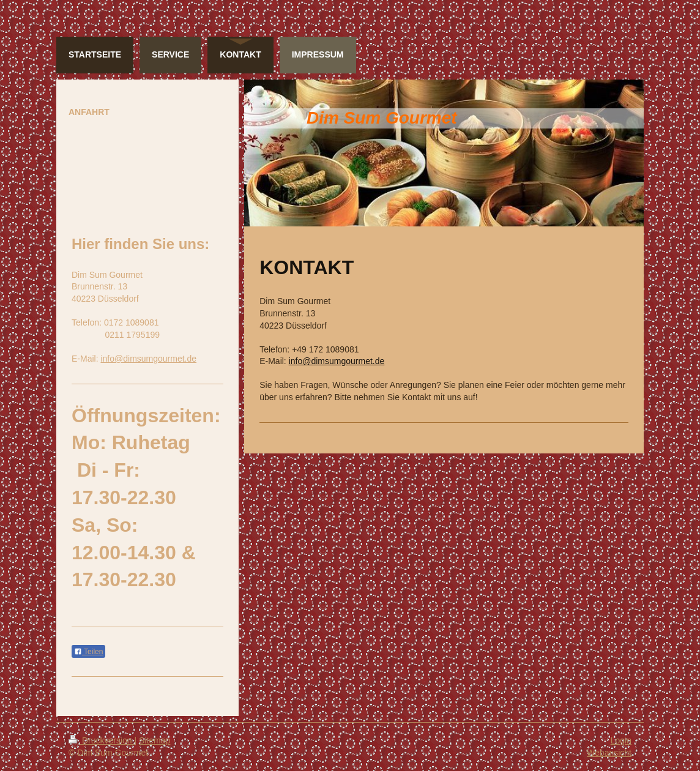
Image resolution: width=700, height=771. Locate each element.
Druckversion (101, 740)
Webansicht (609, 753)
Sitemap (155, 740)
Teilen (88, 652)
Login (621, 740)
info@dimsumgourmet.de (337, 361)
